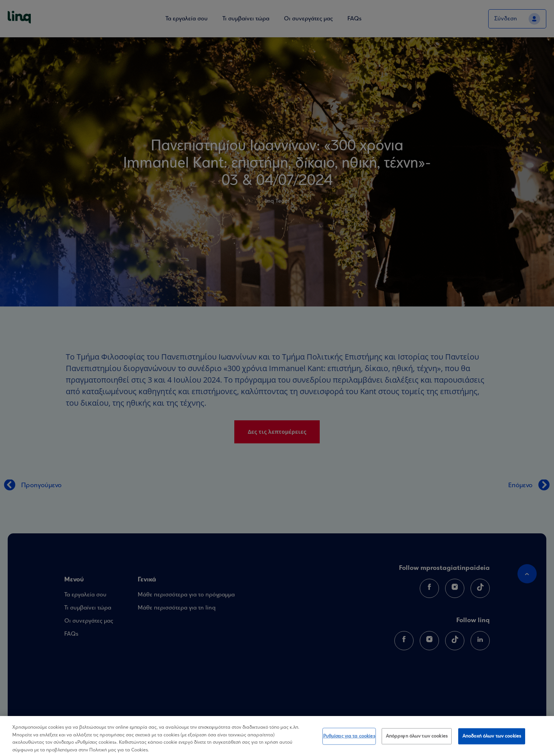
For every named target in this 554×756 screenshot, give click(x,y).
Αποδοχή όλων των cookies (492, 739)
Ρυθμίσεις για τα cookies (349, 739)
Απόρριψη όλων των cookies (417, 739)
